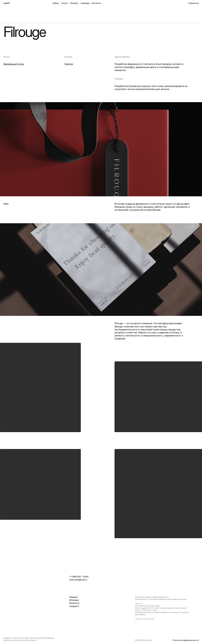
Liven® (7, 3)
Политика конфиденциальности (186, 640)
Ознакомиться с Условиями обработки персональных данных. (161, 599)
